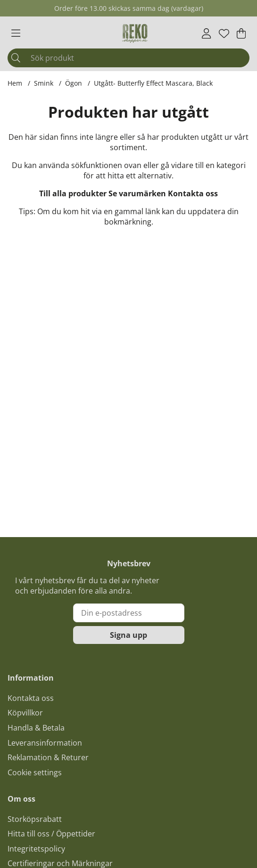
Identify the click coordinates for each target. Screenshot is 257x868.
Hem (15, 83)
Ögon (74, 83)
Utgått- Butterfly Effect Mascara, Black (153, 83)
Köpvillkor (25, 713)
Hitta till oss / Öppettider (51, 834)
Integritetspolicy (36, 849)
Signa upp (128, 635)
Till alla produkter (73, 193)
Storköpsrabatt (35, 819)
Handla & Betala (36, 728)
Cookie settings (35, 772)
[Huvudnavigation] (16, 33)
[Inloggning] (206, 33)
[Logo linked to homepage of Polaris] (135, 33)
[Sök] (128, 58)
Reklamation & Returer (48, 757)
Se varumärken (137, 193)
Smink (44, 83)
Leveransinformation (45, 743)
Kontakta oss (193, 193)
